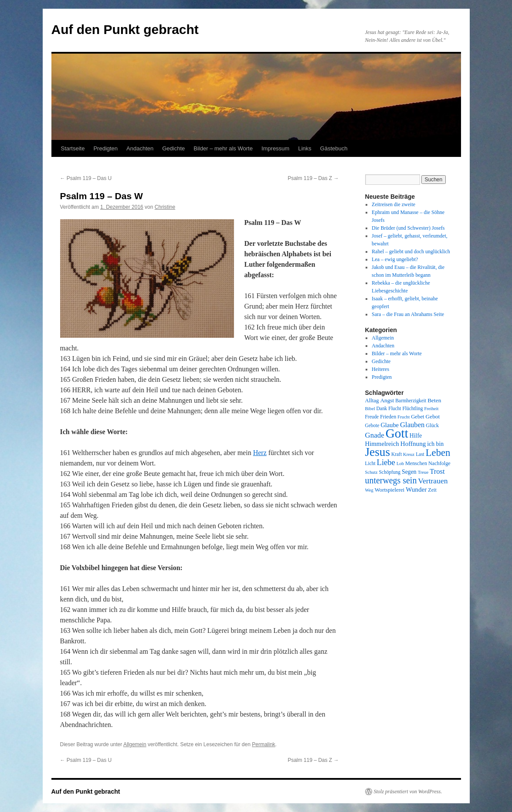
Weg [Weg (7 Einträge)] (369, 490)
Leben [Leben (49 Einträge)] (438, 453)
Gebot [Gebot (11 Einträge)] (433, 416)
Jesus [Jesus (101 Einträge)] (378, 452)
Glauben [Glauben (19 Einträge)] (412, 425)
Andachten (140, 148)
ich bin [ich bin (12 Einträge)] (435, 444)
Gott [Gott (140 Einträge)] (397, 433)
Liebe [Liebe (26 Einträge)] (386, 462)
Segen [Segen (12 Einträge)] (409, 472)
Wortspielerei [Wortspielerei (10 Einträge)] (390, 490)
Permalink (263, 744)
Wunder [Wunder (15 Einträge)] (416, 489)
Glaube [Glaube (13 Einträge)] (390, 425)
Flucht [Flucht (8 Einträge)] (395, 408)
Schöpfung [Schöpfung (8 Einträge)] (390, 472)
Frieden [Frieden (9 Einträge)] (388, 417)
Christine (165, 207)
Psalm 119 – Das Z (313, 178)
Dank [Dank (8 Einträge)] (382, 408)
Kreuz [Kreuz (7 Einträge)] (409, 454)
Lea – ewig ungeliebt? (395, 259)
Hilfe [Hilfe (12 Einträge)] (416, 436)
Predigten (105, 148)
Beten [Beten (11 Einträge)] (434, 400)
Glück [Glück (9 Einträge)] (432, 425)
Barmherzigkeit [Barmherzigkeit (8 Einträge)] (411, 401)
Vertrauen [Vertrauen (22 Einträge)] (433, 481)
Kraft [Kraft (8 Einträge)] (397, 454)
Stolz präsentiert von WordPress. (408, 792)
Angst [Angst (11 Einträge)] (387, 400)
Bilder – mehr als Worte (223, 148)
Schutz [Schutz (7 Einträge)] (371, 472)
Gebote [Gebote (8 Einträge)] (372, 425)
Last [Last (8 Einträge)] (420, 454)
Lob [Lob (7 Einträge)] (400, 464)
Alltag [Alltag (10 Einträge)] (372, 401)
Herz (260, 453)
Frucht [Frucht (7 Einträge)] (403, 417)
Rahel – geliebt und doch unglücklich (411, 251)
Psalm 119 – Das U (86, 178)
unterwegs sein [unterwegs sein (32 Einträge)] (391, 480)
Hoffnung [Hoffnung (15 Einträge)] (413, 444)
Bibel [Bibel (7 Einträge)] (370, 409)
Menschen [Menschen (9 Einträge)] (416, 463)
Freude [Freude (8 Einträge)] (372, 417)
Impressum (275, 148)
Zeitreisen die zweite (393, 204)
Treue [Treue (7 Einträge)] (423, 472)
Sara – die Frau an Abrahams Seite (408, 314)
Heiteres (380, 369)
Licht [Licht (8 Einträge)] (370, 463)
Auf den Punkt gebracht (125, 29)
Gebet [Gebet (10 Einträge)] (417, 417)
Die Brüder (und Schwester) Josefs (408, 228)
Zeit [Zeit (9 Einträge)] (432, 490)
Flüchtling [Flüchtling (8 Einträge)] (412, 408)
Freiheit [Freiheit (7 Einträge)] (431, 409)
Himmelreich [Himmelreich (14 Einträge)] (382, 444)
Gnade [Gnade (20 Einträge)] (375, 435)
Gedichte (173, 148)
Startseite (73, 148)
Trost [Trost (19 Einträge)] (437, 471)
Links (305, 148)
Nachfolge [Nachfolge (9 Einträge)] (439, 463)
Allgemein (135, 744)
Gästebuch (334, 148)
